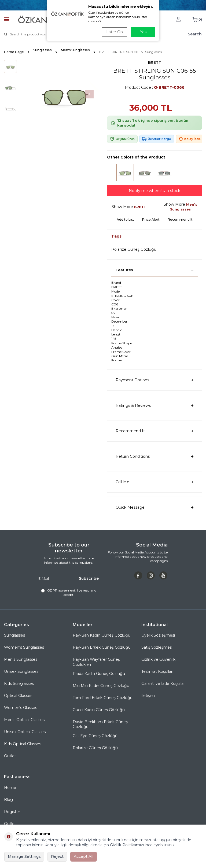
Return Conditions (154, 457)
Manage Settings (24, 856)
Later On (115, 32)
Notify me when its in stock (154, 191)
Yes (143, 32)
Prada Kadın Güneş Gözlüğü (99, 674)
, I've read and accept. (69, 592)
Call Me (154, 482)
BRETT (155, 62)
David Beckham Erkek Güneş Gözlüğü (100, 724)
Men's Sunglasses (75, 50)
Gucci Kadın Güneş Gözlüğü (99, 710)
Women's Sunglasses (24, 647)
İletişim (148, 696)
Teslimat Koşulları (157, 671)
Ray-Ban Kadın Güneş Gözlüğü (102, 635)
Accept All (84, 856)
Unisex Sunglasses (21, 671)
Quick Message (154, 507)
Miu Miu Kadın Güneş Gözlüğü (101, 686)
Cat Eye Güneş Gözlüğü (95, 736)
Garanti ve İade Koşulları (163, 684)
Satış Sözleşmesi (157, 647)
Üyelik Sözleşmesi (158, 635)
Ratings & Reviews (154, 406)
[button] (89, 94)
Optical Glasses (18, 696)
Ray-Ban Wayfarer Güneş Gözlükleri (96, 662)
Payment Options (154, 380)
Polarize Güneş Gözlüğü (134, 249)
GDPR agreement (61, 590)
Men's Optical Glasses (24, 720)
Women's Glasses (21, 708)
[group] (65, 94)
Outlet (10, 756)
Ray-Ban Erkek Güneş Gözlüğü (102, 647)
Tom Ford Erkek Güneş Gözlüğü (103, 698)
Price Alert (151, 219)
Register (12, 812)
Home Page (14, 52)
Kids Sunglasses (19, 684)
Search (195, 34)
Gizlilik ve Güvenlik (158, 659)
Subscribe (89, 578)
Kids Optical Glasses (23, 744)
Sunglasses (42, 50)
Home (10, 788)
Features (154, 270)
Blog (8, 800)
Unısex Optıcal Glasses (25, 732)
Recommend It (180, 219)
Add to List (125, 219)
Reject (57, 856)
